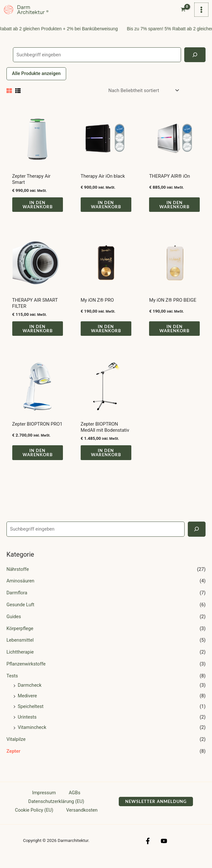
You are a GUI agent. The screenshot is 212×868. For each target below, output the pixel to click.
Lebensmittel (20, 648)
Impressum (44, 801)
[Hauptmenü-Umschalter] (200, 14)
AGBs (75, 801)
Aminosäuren (20, 589)
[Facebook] (151, 849)
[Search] (197, 537)
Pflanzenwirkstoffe (26, 672)
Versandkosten (82, 818)
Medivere (27, 704)
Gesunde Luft (20, 613)
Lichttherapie (20, 660)
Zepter (13, 759)
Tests (12, 684)
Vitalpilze (16, 747)
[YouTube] (161, 849)
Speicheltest (31, 714)
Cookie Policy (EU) (34, 818)
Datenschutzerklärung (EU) (56, 809)
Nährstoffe (18, 577)
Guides (14, 625)
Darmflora (17, 601)
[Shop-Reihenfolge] (143, 99)
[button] (156, 810)
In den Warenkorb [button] (38, 213)
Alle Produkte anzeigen (36, 81)
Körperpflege (20, 637)
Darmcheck (30, 693)
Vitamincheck (32, 736)
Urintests (27, 725)
